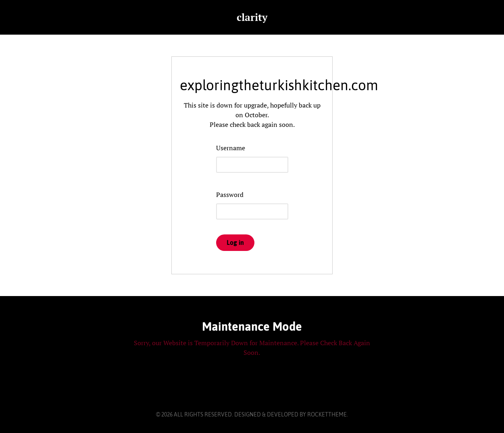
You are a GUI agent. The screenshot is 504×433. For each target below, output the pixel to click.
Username (231, 148)
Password (230, 195)
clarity (252, 17)
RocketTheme (327, 414)
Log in (235, 242)
